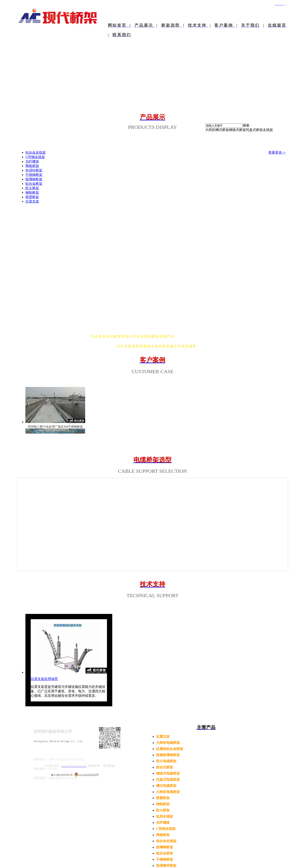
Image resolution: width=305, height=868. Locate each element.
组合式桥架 (165, 767)
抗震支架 (163, 737)
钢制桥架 (163, 804)
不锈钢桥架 (165, 859)
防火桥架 (163, 810)
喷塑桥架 (163, 798)
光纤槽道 (163, 823)
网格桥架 (163, 835)
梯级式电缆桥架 (168, 773)
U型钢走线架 (166, 829)
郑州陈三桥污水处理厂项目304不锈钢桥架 (55, 427)
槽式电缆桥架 (166, 786)
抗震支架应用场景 (44, 679)
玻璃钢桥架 (165, 847)
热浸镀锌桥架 (166, 866)
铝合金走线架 (166, 841)
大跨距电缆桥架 (168, 743)
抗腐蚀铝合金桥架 (170, 749)
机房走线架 (165, 816)
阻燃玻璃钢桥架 (168, 755)
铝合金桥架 (165, 853)
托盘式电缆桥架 (168, 780)
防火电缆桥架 (166, 761)
